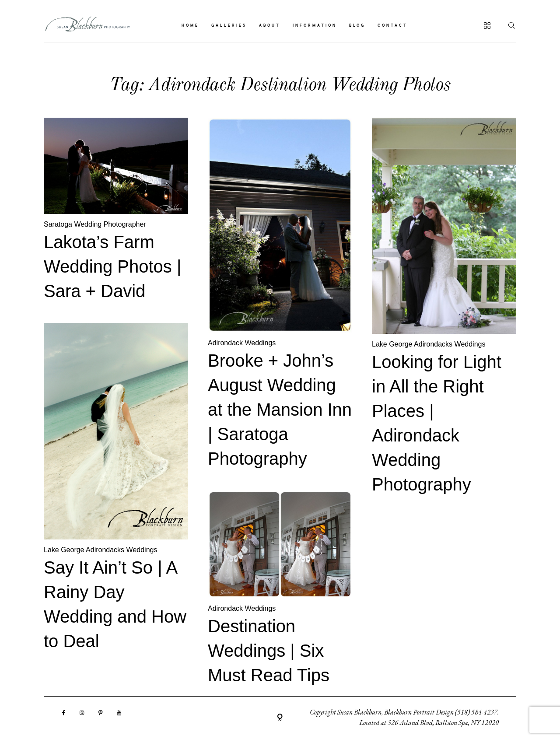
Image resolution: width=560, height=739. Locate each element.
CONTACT (393, 26)
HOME (190, 26)
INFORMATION (315, 26)
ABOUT (270, 26)
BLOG (357, 26)
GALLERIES (229, 26)
